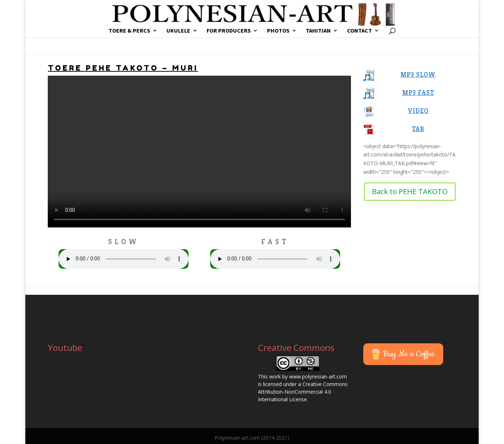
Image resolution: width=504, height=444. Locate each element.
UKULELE (178, 31)
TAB (418, 129)
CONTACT (359, 31)
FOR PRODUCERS (229, 31)
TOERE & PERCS (129, 31)
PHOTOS (278, 31)
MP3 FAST (418, 93)
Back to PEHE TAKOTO (410, 191)
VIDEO (418, 111)
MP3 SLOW (418, 74)
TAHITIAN (318, 31)
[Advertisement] (394, 306)
